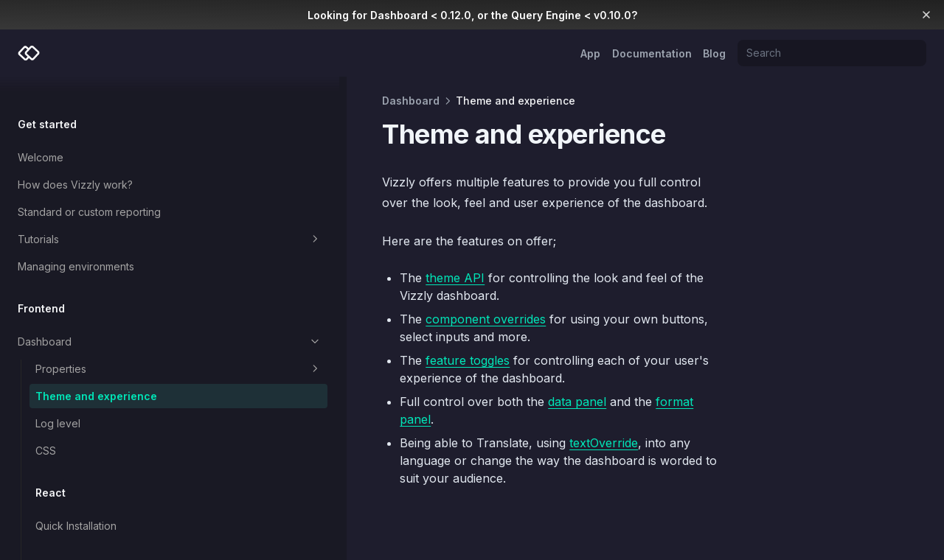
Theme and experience (96, 372)
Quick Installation (76, 502)
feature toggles (324, 325)
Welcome (41, 134)
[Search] (832, 53)
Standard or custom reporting (89, 188)
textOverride (460, 390)
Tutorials (98, 216)
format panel (548, 366)
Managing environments (76, 243)
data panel (433, 366)
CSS (46, 427)
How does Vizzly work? (75, 161)
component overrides (342, 301)
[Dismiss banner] (927, 15)
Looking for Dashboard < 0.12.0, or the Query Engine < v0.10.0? (472, 15)
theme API (311, 278)
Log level (58, 400)
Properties (107, 346)
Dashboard (98, 318)
